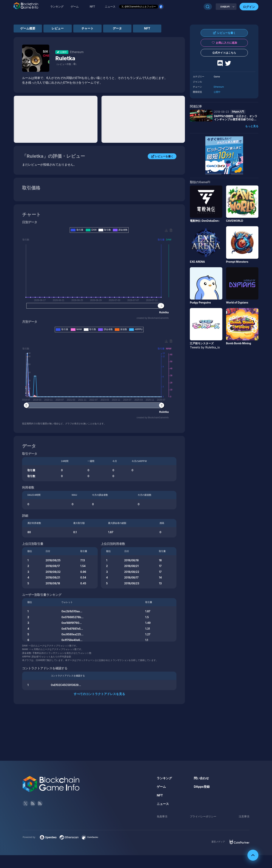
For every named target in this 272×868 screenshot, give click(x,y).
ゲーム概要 (28, 28)
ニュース (163, 804)
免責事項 (162, 816)
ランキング (57, 7)
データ (117, 28)
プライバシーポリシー (203, 816)
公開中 (217, 92)
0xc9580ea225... (72, 634)
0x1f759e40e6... (72, 640)
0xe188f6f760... (71, 623)
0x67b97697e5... (72, 629)
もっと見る (252, 126)
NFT (92, 7)
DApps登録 (202, 787)
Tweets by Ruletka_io (205, 347)
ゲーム (75, 7)
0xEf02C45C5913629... (66, 685)
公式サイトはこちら (224, 53)
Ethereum (219, 87)
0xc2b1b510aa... (72, 611)
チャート (87, 28)
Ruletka (65, 58)
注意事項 (244, 816)
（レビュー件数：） (66, 64)
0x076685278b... (72, 617)
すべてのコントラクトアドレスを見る (99, 694)
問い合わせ (201, 778)
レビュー (58, 28)
